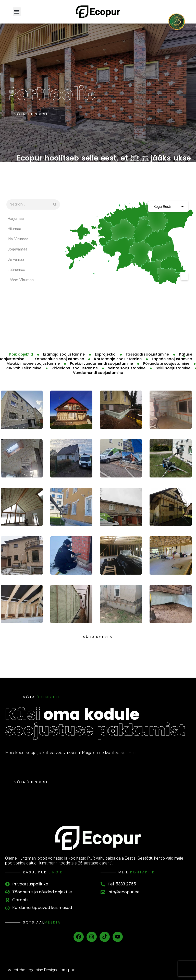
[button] (17, 12)
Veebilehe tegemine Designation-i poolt (43, 970)
